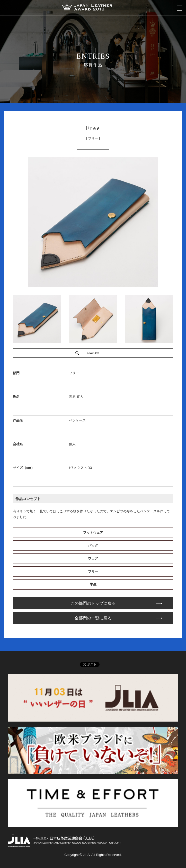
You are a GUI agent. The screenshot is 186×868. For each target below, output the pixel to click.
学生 (93, 584)
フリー (93, 571)
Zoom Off (93, 353)
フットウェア (93, 533)
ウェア (93, 558)
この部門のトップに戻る (93, 603)
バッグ (93, 545)
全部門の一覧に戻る (93, 618)
